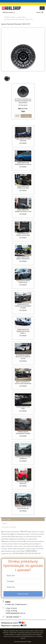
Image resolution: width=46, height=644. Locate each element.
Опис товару (7, 519)
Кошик (40, 12)
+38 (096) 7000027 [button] (13, 617)
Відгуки (5, 523)
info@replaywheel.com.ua (15, 613)
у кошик (26, 116)
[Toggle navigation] (42, 8)
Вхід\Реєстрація (9, 12)
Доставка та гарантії (9, 527)
